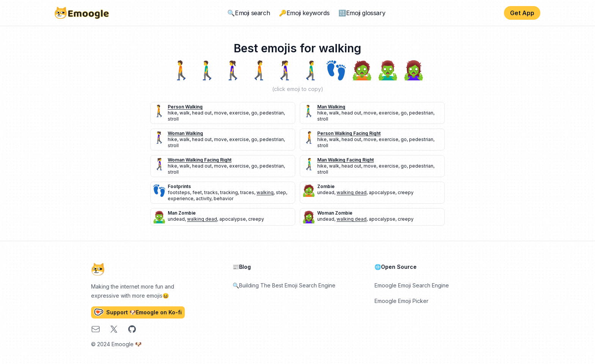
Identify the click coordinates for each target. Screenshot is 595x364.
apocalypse (382, 192)
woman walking (185, 133)
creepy (406, 192)
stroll (173, 119)
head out (202, 113)
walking (265, 192)
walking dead (352, 192)
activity (204, 198)
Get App (522, 13)
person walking (185, 107)
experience (181, 198)
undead (326, 192)
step (281, 192)
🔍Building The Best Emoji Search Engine (284, 285)
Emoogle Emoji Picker (401, 301)
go (254, 113)
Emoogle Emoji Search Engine (412, 285)
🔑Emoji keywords (304, 13)
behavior (224, 198)
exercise (239, 113)
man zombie (182, 213)
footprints (179, 186)
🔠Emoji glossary (362, 13)
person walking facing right (349, 133)
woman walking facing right (200, 160)
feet (197, 192)
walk (185, 113)
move (220, 113)
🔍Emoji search (249, 13)
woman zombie (335, 213)
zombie (326, 186)
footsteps (179, 192)
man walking (331, 107)
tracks (211, 192)
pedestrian (272, 113)
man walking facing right (346, 160)
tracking (229, 192)
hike (172, 113)
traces (247, 192)
